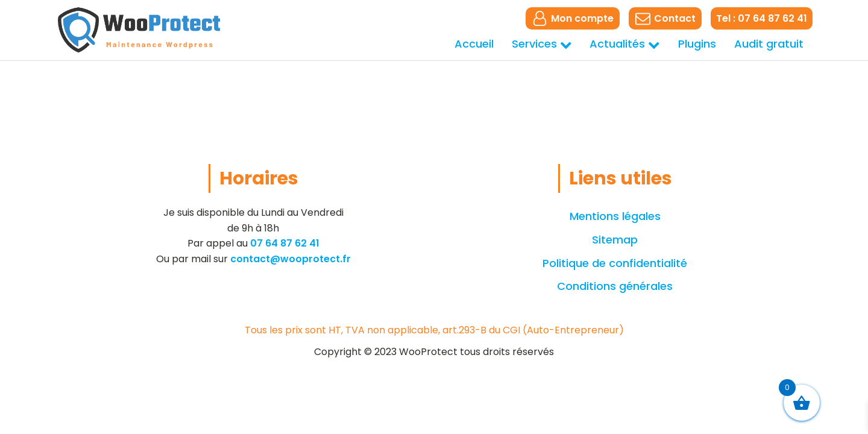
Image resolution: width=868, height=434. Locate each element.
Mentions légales (615, 216)
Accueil (474, 44)
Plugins (697, 44)
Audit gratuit (769, 44)
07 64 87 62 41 (285, 243)
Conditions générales (615, 286)
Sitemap (615, 240)
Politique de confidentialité (615, 263)
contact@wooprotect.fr (291, 259)
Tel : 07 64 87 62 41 (762, 18)
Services (542, 44)
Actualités (625, 44)
